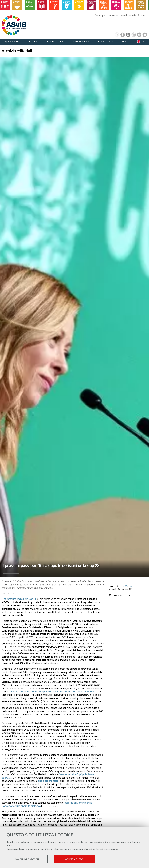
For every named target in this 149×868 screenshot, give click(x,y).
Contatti (143, 15)
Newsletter (113, 15)
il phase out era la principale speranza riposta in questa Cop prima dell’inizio (52, 692)
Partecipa (100, 15)
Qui (8, 849)
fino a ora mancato (48, 781)
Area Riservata (128, 15)
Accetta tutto (82, 859)
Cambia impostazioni (30, 859)
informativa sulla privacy (106, 849)
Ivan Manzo (126, 586)
